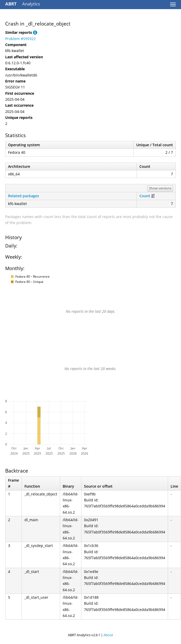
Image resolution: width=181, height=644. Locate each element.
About (108, 635)
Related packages (24, 196)
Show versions (160, 188)
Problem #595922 (20, 39)
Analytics (23, 4)
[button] (35, 32)
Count (145, 196)
